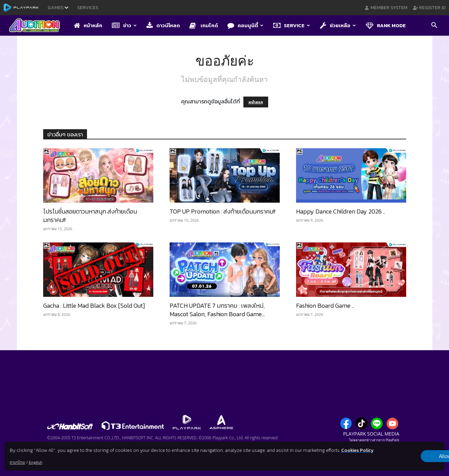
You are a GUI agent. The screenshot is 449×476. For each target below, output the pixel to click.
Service (292, 25)
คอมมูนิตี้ (245, 25)
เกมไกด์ (204, 25)
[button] (434, 26)
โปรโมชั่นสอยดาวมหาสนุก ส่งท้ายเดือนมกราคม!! (90, 216)
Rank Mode (386, 25)
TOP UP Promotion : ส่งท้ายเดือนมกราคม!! (222, 211)
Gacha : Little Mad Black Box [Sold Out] (94, 305)
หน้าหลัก (88, 25)
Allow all (409, 456)
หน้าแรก (256, 102)
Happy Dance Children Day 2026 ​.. (341, 211)
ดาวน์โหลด (163, 25)
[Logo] (38, 26)
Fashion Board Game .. (325, 305)
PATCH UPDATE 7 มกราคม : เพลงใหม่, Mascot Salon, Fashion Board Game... (217, 310)
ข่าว (124, 25)
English (35, 462)
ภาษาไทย (17, 462)
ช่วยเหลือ (338, 25)
